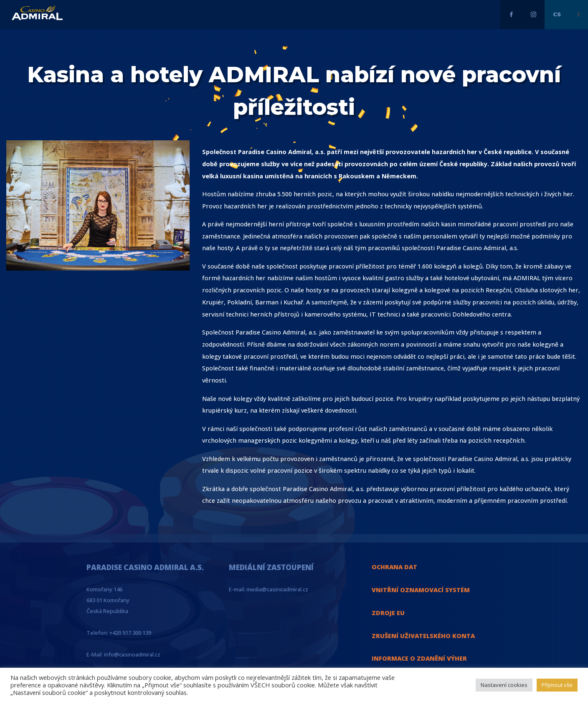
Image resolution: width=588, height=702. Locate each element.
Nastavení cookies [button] (504, 685)
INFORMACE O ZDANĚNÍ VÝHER (419, 658)
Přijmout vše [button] (557, 685)
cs (557, 14)
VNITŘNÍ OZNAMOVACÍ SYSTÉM (421, 590)
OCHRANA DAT (394, 567)
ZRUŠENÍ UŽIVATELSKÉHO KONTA (423, 636)
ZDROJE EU (388, 613)
